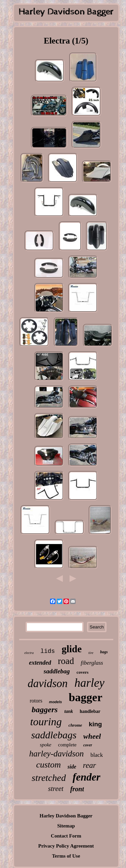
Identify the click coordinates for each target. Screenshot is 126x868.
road (66, 661)
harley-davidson (56, 754)
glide (72, 649)
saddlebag (57, 671)
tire (91, 653)
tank (69, 711)
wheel (92, 736)
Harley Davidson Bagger (66, 816)
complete (67, 745)
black (97, 755)
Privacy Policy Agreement (66, 846)
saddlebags (54, 735)
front (77, 789)
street (56, 789)
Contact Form (66, 836)
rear (90, 765)
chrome (75, 725)
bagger (85, 697)
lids (48, 651)
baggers (45, 710)
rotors (36, 701)
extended (40, 663)
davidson (48, 683)
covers (82, 672)
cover (88, 745)
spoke (46, 745)
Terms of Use (66, 856)
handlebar (90, 711)
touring (46, 722)
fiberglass (92, 663)
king (95, 724)
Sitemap (66, 826)
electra (29, 653)
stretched (49, 778)
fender (87, 777)
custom (48, 765)
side (72, 767)
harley (89, 683)
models (56, 702)
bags (104, 652)
